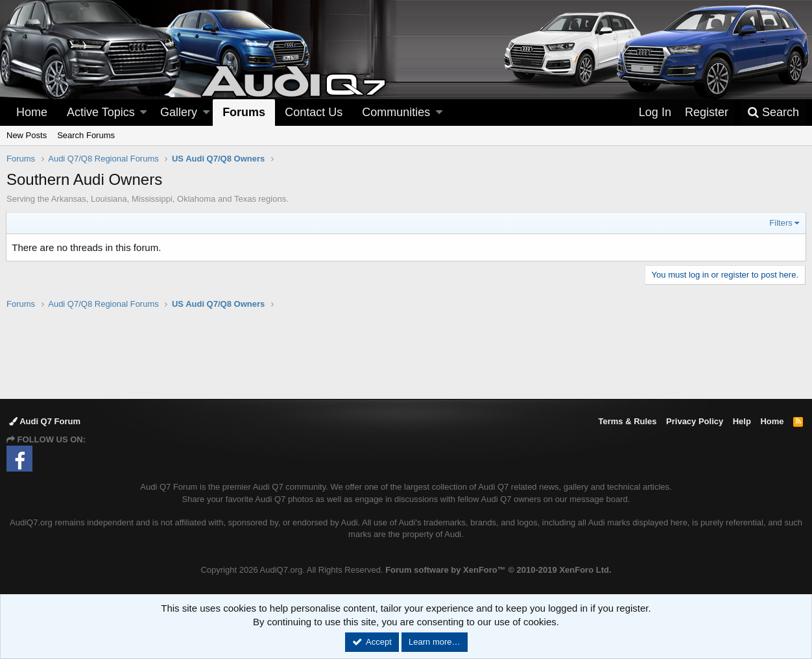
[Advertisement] (406, 353)
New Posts (27, 135)
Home (32, 112)
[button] (143, 113)
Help (742, 421)
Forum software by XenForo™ (498, 570)
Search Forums (86, 135)
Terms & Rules (627, 421)
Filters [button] (781, 223)
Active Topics (101, 112)
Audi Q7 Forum (45, 421)
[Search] (773, 113)
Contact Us (314, 112)
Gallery (179, 112)
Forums (244, 112)
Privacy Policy (695, 421)
